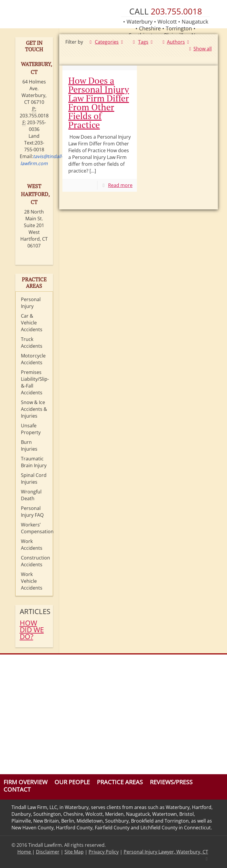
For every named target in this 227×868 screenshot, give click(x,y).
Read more (120, 185)
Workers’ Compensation (35, 528)
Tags (143, 42)
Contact (17, 789)
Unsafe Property (31, 429)
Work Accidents (32, 545)
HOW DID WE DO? (32, 630)
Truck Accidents (32, 343)
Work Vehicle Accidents (32, 581)
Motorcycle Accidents (33, 359)
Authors (176, 42)
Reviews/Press (171, 782)
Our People (72, 782)
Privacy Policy (104, 852)
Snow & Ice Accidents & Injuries (34, 409)
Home (25, 852)
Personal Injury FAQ (32, 512)
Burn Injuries (29, 446)
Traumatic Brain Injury (34, 462)
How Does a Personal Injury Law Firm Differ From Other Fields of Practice (99, 103)
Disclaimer (48, 852)
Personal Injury (31, 303)
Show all (199, 49)
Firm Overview (25, 782)
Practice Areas (120, 782)
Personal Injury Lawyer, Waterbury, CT (166, 852)
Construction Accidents (35, 561)
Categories (106, 42)
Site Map (74, 852)
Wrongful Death (31, 495)
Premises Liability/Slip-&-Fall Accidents (35, 382)
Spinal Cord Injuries (34, 479)
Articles (34, 611)
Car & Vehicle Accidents (32, 323)
